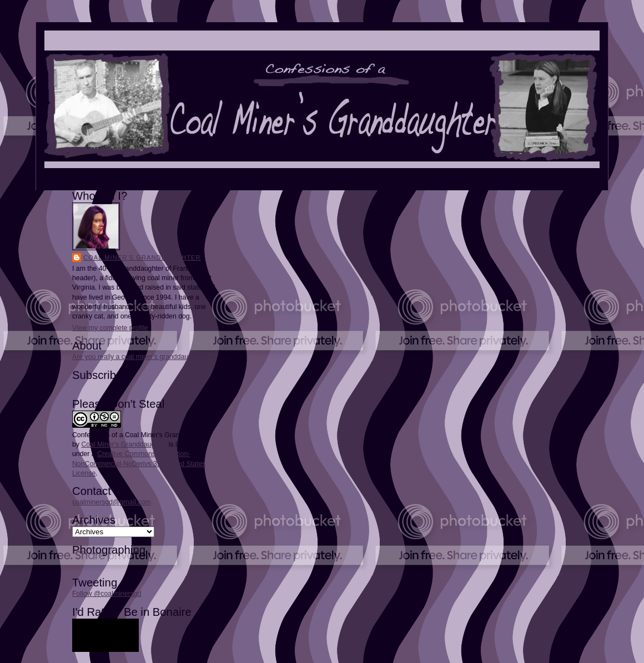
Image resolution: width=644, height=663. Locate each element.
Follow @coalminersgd (107, 594)
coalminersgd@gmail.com (111, 502)
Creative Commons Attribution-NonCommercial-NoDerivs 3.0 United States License (139, 463)
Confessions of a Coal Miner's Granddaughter (141, 435)
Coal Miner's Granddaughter (142, 257)
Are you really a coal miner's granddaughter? (140, 357)
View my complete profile (110, 328)
